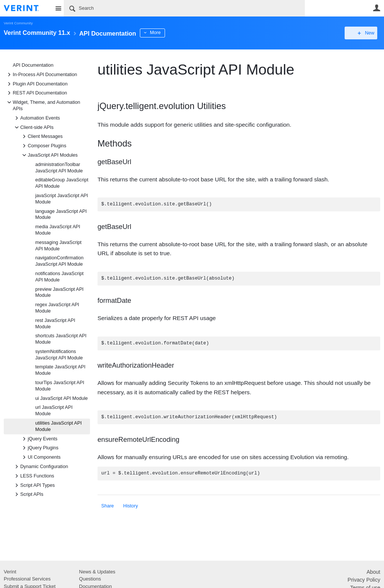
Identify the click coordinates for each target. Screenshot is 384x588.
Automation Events (36, 118)
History (131, 506)
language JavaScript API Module (61, 215)
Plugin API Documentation (36, 84)
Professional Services (27, 579)
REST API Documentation (36, 93)
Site (58, 8)
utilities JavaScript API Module (58, 426)
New (363, 33)
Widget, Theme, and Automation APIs (43, 105)
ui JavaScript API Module (61, 398)
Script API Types (34, 485)
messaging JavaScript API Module (58, 246)
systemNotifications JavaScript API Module (59, 355)
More (169, 33)
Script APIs (28, 494)
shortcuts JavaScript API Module (61, 339)
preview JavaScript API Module (59, 293)
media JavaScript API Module (58, 230)
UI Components (40, 457)
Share (108, 506)
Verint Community (18, 23)
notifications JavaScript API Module (59, 277)
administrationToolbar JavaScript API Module (59, 168)
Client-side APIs (33, 127)
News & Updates (97, 572)
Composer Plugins (43, 146)
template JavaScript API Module (60, 370)
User (376, 8)
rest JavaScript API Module (55, 324)
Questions (90, 579)
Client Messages (41, 136)
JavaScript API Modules (49, 155)
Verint (10, 572)
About (373, 572)
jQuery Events (39, 439)
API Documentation (33, 65)
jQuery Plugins (39, 448)
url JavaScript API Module (54, 411)
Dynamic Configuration (40, 467)
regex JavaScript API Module (57, 308)
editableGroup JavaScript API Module (62, 183)
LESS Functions (33, 476)
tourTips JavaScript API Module (60, 386)
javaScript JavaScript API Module (62, 199)
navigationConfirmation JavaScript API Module (59, 261)
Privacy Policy (364, 580)
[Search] (184, 8)
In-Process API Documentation (41, 75)
